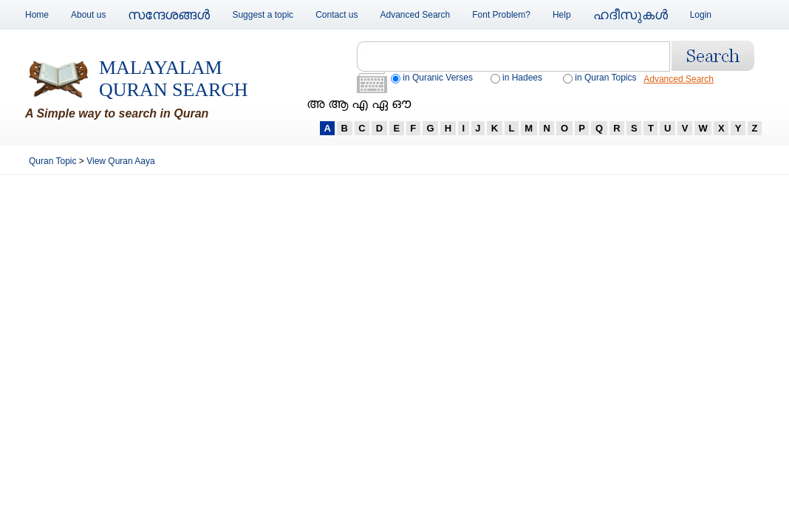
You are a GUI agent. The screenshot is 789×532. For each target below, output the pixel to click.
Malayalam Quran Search (174, 79)
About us (88, 15)
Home (37, 15)
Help (562, 15)
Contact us (337, 15)
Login (701, 15)
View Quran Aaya (121, 161)
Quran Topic (54, 161)
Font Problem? (501, 15)
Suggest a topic (263, 15)
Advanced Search (416, 15)
